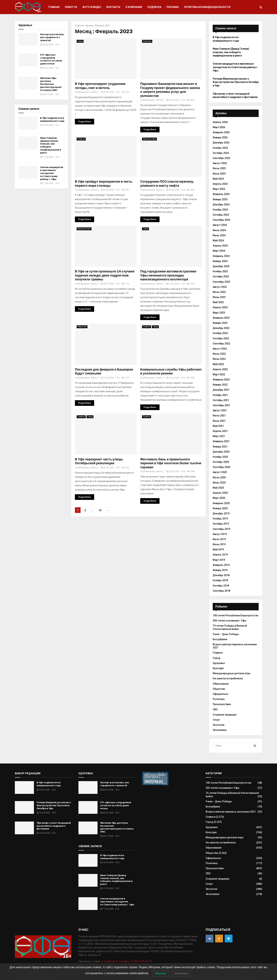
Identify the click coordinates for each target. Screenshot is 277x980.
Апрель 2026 (220, 122)
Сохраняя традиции (225, 715)
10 (100, 510)
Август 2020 (220, 472)
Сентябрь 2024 (221, 220)
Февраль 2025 (221, 194)
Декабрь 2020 (221, 452)
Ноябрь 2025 (220, 148)
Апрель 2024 (220, 246)
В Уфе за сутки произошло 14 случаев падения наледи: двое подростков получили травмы (105, 275)
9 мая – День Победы (226, 634)
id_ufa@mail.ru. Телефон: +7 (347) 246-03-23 (126, 961)
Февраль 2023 (221, 318)
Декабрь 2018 (221, 575)
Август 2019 (220, 534)
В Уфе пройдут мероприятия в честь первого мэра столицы (104, 184)
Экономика (220, 730)
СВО (215, 710)
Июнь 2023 (219, 297)
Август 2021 (220, 410)
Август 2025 (220, 163)
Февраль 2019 (221, 565)
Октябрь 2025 (221, 153)
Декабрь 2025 (221, 143)
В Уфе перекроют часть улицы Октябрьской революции (99, 461)
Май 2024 (218, 241)
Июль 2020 (219, 477)
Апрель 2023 (220, 307)
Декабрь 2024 (221, 205)
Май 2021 (218, 426)
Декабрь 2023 (221, 266)
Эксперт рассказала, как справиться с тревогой (52, 37)
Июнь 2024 (219, 235)
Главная (54, 7)
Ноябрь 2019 (220, 519)
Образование (221, 684)
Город (80, 41)
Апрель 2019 (220, 555)
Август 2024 (220, 225)
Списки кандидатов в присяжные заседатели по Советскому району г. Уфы (52, 173)
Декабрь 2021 (221, 390)
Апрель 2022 (220, 369)
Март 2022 (219, 374)
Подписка (154, 7)
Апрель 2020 (220, 493)
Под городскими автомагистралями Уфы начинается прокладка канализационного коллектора (168, 275)
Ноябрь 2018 (220, 580)
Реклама (173, 7)
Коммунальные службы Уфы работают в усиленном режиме (171, 372)
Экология (219, 725)
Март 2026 (219, 127)
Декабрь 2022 (221, 328)
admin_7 (95, 92)
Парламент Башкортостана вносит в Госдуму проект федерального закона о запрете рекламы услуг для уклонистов (170, 90)
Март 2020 (219, 498)
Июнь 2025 (219, 174)
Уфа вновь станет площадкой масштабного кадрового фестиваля (54, 826)
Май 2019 (218, 549)
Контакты (113, 7)
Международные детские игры (232, 673)
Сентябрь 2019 (221, 529)
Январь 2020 (220, 508)
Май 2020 (218, 488)
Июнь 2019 (219, 544)
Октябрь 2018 (221, 586)
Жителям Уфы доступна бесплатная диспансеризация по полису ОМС (51, 84)
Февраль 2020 (221, 503)
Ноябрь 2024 (220, 210)
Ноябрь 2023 (220, 271)
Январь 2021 (220, 447)
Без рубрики (220, 639)
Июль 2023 (219, 292)
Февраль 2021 (221, 441)
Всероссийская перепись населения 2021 (231, 812)
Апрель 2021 (220, 431)
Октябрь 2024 (221, 215)
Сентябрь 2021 (221, 405)
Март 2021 (219, 436)
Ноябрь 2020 (220, 457)
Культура (218, 668)
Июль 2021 (219, 416)
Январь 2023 (220, 323)
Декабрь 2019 (221, 513)
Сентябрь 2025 (221, 158)
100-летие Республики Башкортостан (235, 615)
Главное (81, 139)
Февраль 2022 (221, 380)
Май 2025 (218, 179)
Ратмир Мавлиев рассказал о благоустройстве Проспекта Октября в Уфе (236, 82)
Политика (147, 41)
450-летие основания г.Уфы (230, 621)
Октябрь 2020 (221, 462)
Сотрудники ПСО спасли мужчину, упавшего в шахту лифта (167, 184)
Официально (220, 694)
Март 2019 (219, 560)
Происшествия (149, 139)
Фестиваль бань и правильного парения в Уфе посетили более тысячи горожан (171, 463)
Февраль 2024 (221, 256)
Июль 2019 (219, 539)
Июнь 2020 (219, 483)
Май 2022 (218, 364)
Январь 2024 (220, 261)
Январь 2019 (220, 570)
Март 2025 (219, 189)
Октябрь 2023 (221, 276)
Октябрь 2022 (221, 338)
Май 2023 (218, 302)
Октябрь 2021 (221, 400)
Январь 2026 (220, 137)
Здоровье (219, 663)
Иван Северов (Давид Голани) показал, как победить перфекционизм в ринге (51, 145)
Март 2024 (219, 251)
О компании (134, 7)
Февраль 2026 (221, 132)
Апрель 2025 (220, 184)
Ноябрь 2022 (220, 333)
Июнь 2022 (219, 359)
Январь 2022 (220, 385)
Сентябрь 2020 (221, 467)
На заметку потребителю (228, 678)
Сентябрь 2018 (221, 591)
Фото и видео (92, 7)
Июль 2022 (219, 354)
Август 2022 (220, 349)
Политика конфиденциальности (207, 7)
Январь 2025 (220, 199)
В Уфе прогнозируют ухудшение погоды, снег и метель (100, 86)
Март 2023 (219, 313)
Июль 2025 (219, 168)
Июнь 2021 (219, 421)
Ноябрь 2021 (220, 395)
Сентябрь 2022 (221, 344)
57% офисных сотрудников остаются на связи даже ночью (51, 59)
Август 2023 (220, 287)
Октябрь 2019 (221, 524)
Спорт (216, 720)
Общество (82, 327)
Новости (71, 7)
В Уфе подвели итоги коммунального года (52, 119)
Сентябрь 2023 (221, 282)
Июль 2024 (219, 230)
